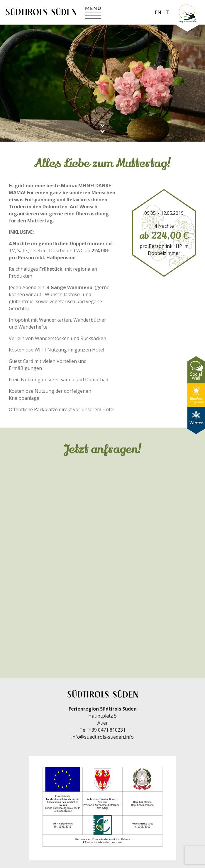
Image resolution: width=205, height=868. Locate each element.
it (167, 12)
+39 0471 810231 (107, 730)
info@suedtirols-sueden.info (103, 737)
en (158, 12)
